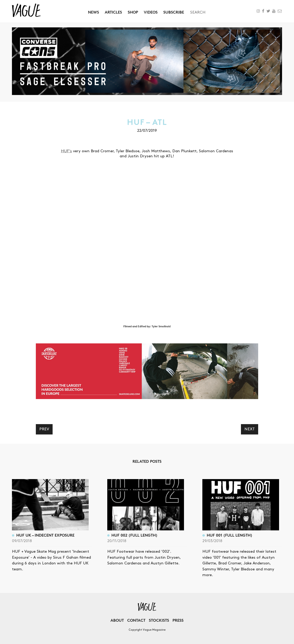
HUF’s (66, 151)
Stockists (159, 620)
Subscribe (174, 12)
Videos (151, 12)
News (93, 12)
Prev (44, 429)
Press (178, 620)
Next (250, 429)
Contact (136, 620)
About (117, 620)
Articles (113, 12)
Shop (133, 12)
